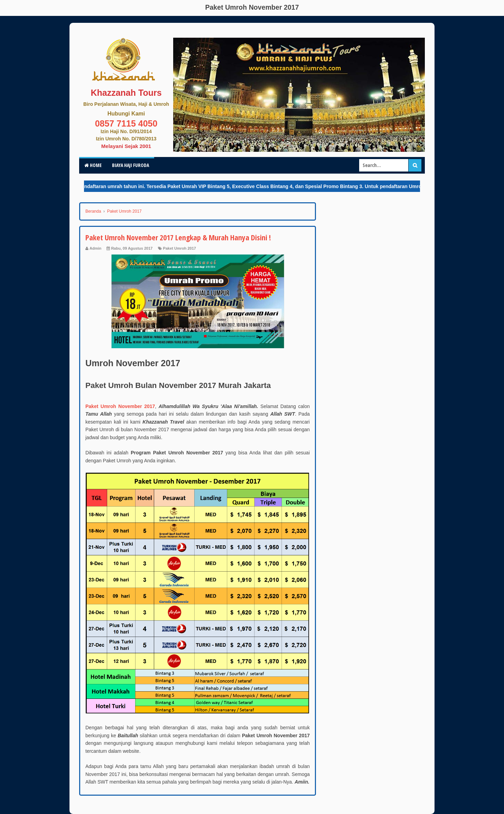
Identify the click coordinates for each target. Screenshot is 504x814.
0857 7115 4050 (126, 123)
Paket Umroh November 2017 (120, 406)
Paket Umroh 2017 (180, 248)
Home (93, 165)
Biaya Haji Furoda (130, 165)
